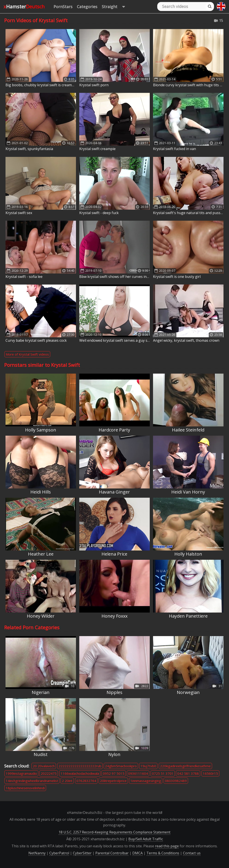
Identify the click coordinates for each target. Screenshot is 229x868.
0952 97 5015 (114, 773)
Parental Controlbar (112, 853)
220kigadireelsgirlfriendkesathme (185, 766)
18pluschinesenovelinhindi (25, 788)
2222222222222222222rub (80, 766)
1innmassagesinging (146, 781)
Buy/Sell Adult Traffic (146, 839)
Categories (87, 7)
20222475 (49, 773)
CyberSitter (82, 853)
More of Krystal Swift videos (27, 354)
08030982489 (176, 781)
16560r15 (210, 773)
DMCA (138, 853)
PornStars (63, 7)
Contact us (192, 853)
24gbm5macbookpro (121, 766)
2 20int (67, 781)
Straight (115, 7)
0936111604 (138, 773)
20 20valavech (44, 766)
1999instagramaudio (21, 773)
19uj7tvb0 (148, 766)
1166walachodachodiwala (80, 773)
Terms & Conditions (163, 853)
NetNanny (37, 853)
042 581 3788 (188, 773)
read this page (167, 846)
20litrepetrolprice (113, 781)
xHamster (24, 6)
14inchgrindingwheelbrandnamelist (32, 781)
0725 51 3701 (163, 773)
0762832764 (86, 781)
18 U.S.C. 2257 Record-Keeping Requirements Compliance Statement (114, 832)
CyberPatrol (59, 853)
